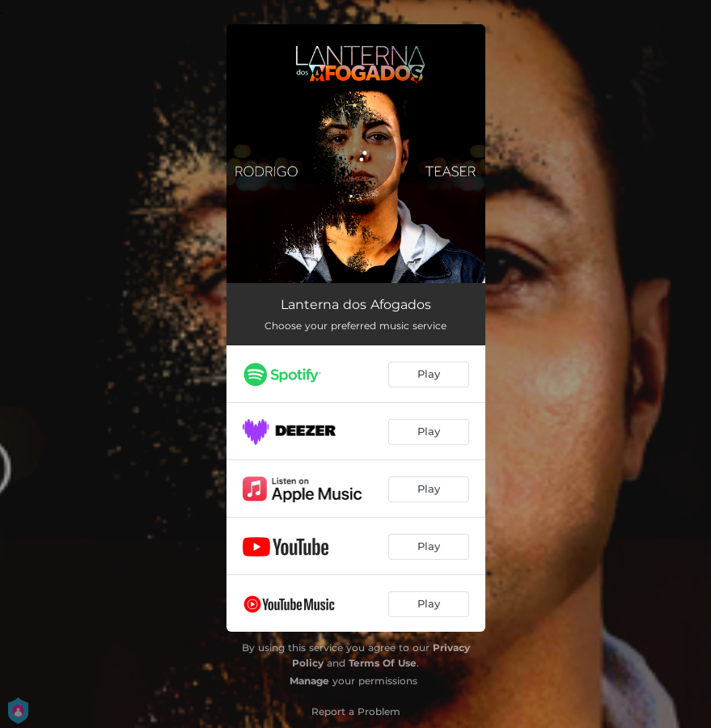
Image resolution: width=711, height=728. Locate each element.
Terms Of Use (383, 663)
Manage (309, 681)
